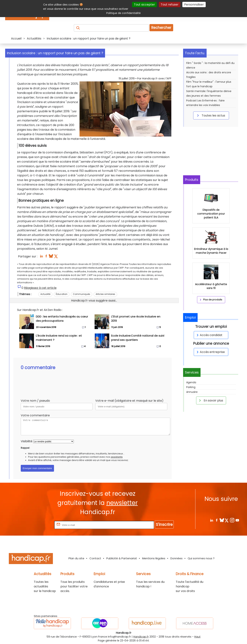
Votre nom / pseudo (35, 401)
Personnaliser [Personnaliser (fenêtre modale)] (194, 5)
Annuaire (192, 392)
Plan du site (76, 558)
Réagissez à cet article (40, 288)
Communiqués (82, 294)
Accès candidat (209, 335)
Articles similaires (105, 294)
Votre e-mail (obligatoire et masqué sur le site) (129, 401)
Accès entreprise (210, 352)
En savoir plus (210, 400)
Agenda (191, 382)
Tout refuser (170, 5)
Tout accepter (144, 5)
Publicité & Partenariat (122, 558)
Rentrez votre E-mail (39, 525)
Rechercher (161, 28)
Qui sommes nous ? (201, 558)
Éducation (62, 294)
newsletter (122, 503)
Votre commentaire (35, 415)
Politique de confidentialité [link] (123, 13)
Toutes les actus (210, 115)
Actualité (45, 294)
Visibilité (27, 441)
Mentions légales (154, 558)
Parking (191, 387)
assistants (117, 457)
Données (176, 558)
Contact (95, 558)
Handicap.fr (141, 637)
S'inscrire (164, 524)
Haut (197, 637)
